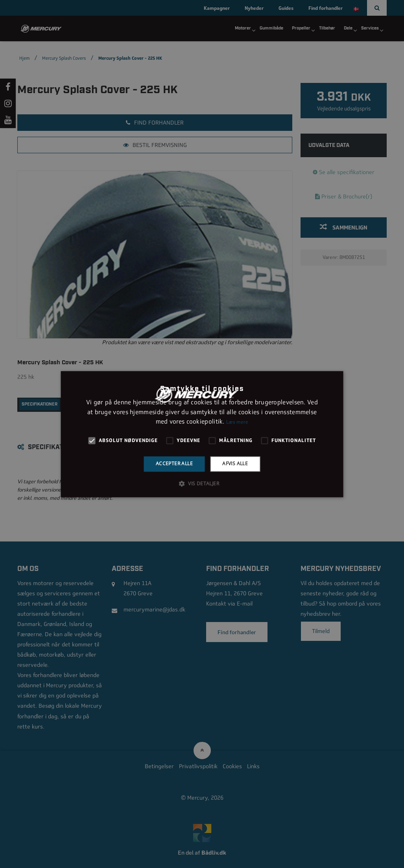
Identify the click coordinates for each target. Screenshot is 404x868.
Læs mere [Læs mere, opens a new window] (237, 422)
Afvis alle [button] (235, 464)
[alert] (202, 434)
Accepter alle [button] (174, 464)
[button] (202, 483)
